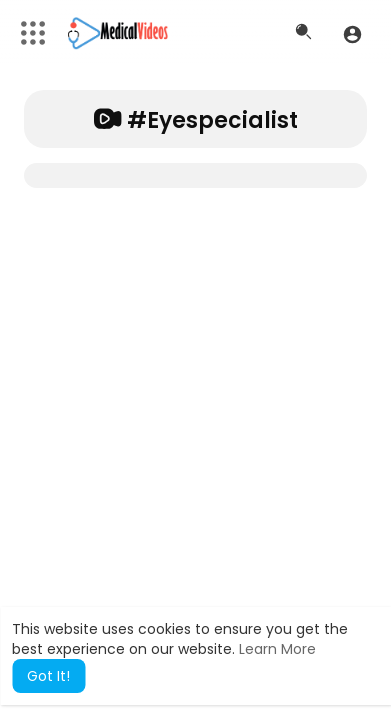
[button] (352, 34)
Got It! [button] (48, 676)
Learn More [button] (277, 649)
